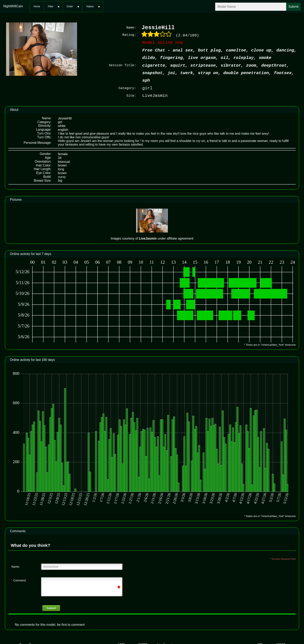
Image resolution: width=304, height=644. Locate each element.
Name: (16, 567)
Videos (90, 6)
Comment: (19, 580)
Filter (51, 6)
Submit (51, 608)
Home (37, 6)
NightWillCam (13, 6)
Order (70, 6)
